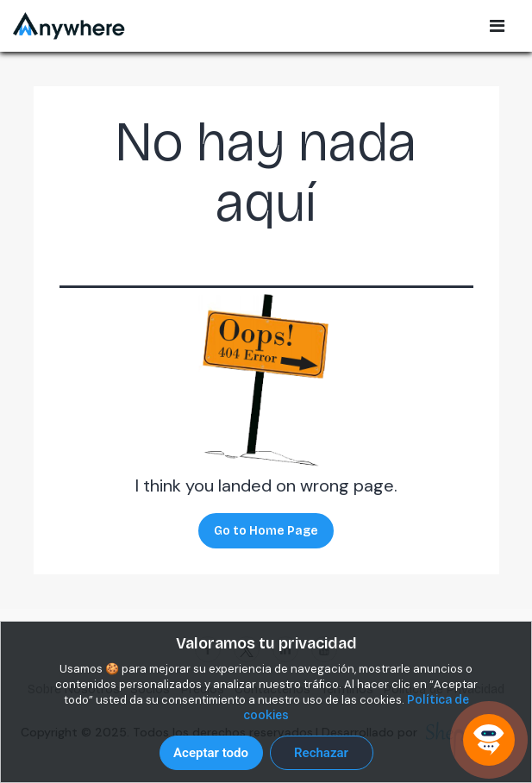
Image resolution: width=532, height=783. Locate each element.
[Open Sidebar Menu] (497, 26)
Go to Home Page (266, 531)
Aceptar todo (211, 753)
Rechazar (321, 753)
